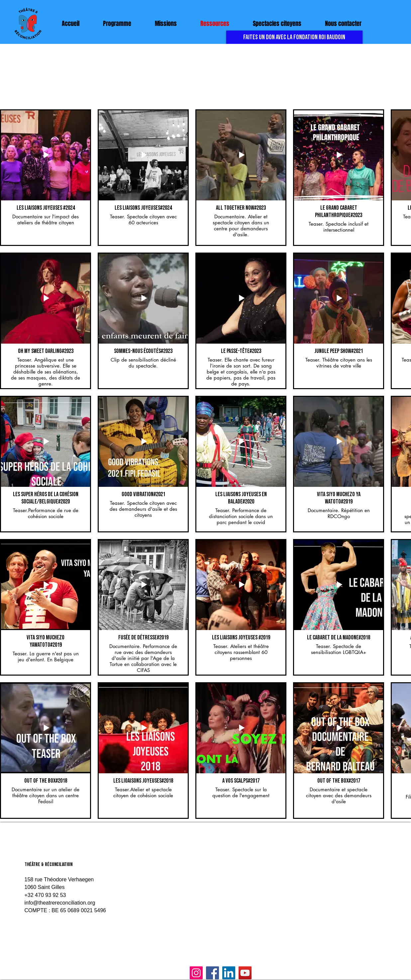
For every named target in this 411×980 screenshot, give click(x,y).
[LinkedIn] (229, 973)
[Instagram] (196, 973)
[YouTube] (245, 973)
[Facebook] (212, 973)
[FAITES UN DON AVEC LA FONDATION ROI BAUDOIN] (294, 37)
